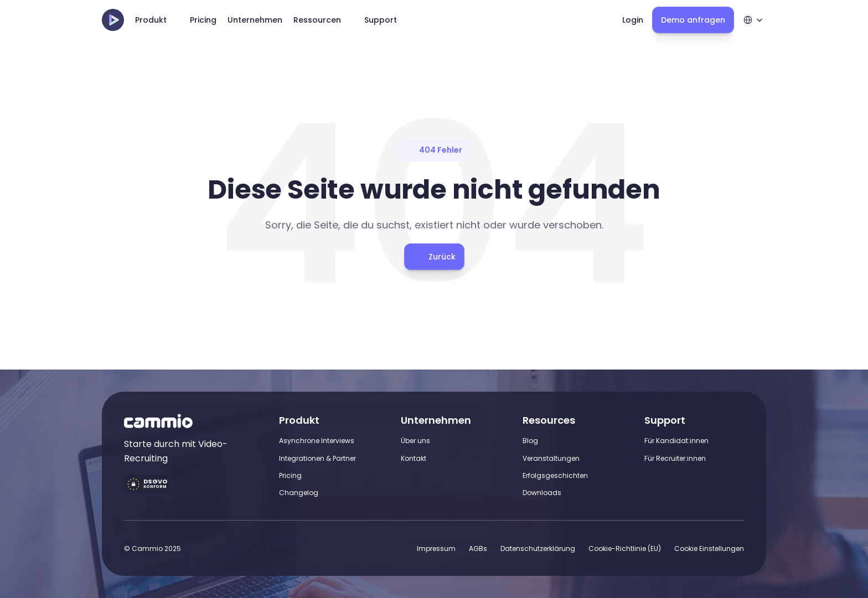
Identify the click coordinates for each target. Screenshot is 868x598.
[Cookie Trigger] (709, 548)
